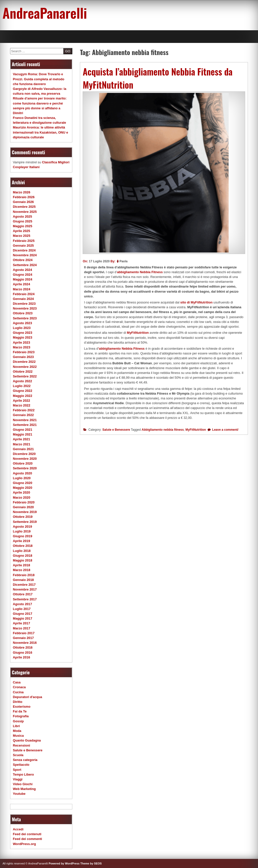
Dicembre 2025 (24, 207)
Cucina (18, 692)
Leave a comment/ (225, 430)
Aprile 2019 (21, 541)
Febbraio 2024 (24, 294)
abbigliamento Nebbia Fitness (140, 272)
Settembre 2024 (25, 265)
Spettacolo (21, 765)
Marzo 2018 (22, 570)
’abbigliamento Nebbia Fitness (121, 349)
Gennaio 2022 (23, 415)
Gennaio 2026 (23, 202)
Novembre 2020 (25, 459)
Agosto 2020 (22, 473)
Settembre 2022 (25, 376)
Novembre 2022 (25, 367)
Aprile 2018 (21, 565)
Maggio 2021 (23, 434)
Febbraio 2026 (24, 197)
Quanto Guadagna (27, 740)
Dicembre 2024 (24, 250)
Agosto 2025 (22, 216)
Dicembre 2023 (24, 304)
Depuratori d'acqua (27, 697)
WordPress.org (24, 844)
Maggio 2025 (23, 226)
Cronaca (19, 687)
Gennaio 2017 (23, 638)
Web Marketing (24, 789)
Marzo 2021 (22, 444)
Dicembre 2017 (24, 585)
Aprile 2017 (21, 623)
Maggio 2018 (23, 560)
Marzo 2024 (22, 289)
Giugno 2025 (23, 221)
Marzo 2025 (22, 236)
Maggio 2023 (23, 337)
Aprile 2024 (21, 284)
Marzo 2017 (22, 628)
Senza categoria (25, 760)
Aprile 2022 (21, 401)
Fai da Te (20, 711)
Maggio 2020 (23, 488)
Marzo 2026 (22, 192)
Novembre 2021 (25, 420)
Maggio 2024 (23, 279)
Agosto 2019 (22, 527)
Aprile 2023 (21, 342)
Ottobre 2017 (23, 594)
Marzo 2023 (22, 347)
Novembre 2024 (25, 255)
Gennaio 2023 (23, 357)
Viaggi (18, 779)
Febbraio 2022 (24, 410)
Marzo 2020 (22, 497)
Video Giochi (23, 784)
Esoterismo (22, 707)
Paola (123, 261)
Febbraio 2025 (24, 241)
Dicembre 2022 (24, 362)
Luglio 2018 (22, 551)
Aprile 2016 (21, 657)
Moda (17, 731)
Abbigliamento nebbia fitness (163, 430)
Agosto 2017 (22, 604)
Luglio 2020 (22, 478)
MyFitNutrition (138, 333)
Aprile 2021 (21, 439)
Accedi (18, 829)
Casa (17, 682)
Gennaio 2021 (23, 449)
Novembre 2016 (25, 643)
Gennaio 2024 (23, 299)
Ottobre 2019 (23, 517)
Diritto (18, 702)
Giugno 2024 (23, 275)
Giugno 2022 (23, 391)
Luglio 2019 (22, 531)
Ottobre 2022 (23, 372)
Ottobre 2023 (23, 313)
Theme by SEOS (91, 863)
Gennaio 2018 (23, 580)
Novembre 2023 (25, 308)
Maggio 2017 (23, 618)
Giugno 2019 (23, 536)
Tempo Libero (23, 774)
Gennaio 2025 (23, 246)
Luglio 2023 (22, 328)
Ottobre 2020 (23, 463)
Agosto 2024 (22, 270)
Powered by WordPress (64, 863)
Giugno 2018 (23, 556)
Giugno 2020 (23, 483)
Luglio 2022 (22, 386)
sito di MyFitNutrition (197, 302)
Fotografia (21, 716)
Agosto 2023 (22, 323)
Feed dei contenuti (27, 834)
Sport (17, 770)
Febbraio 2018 (24, 575)
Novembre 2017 (25, 589)
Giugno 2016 (23, 653)
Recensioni (21, 745)
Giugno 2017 (23, 614)
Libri (16, 726)
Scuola (18, 755)
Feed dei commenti (27, 839)
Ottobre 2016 (23, 647)
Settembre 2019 (25, 522)
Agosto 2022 (22, 381)
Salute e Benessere (116, 430)
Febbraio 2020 (24, 502)
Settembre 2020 (25, 468)
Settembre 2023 (25, 318)
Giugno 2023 (23, 333)
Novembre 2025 (25, 212)
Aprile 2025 (21, 231)
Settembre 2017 (25, 599)
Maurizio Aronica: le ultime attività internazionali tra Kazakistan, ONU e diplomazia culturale (40, 132)
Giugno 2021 (23, 430)
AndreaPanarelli (45, 13)
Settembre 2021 (25, 425)
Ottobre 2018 (23, 546)
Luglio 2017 (22, 609)
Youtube (19, 794)
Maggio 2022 (23, 396)
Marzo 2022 (22, 405)
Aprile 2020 (21, 492)
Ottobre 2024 (23, 260)
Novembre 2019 (25, 512)
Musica (18, 736)
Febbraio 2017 (24, 633)
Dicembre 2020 (24, 454)
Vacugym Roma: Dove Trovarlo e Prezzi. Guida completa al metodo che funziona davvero (39, 79)
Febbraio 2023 (24, 352)
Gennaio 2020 (23, 507)
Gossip (18, 721)
